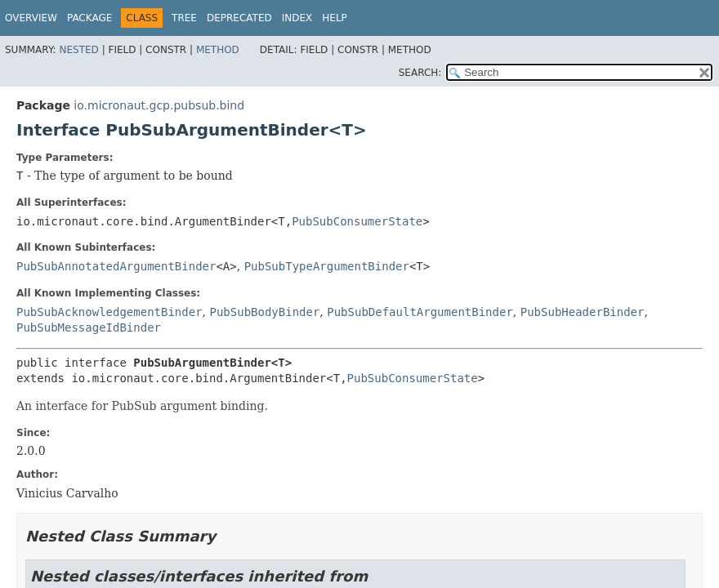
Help (335, 18)
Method (218, 50)
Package (89, 18)
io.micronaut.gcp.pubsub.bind (159, 105)
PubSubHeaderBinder (583, 312)
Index (297, 18)
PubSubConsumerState (357, 221)
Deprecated (239, 18)
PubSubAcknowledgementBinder (109, 312)
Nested (78, 50)
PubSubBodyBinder (264, 312)
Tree (184, 18)
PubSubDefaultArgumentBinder (420, 312)
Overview (31, 18)
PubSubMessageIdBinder (89, 327)
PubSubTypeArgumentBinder (327, 266)
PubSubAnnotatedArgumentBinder (116, 266)
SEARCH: (420, 73)
